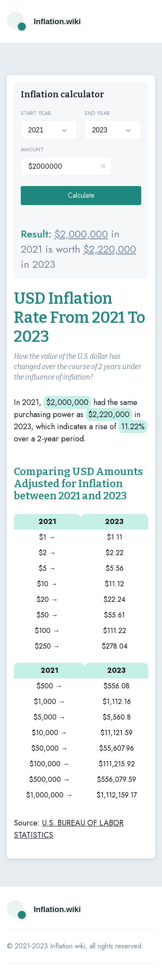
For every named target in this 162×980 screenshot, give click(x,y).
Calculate (81, 195)
